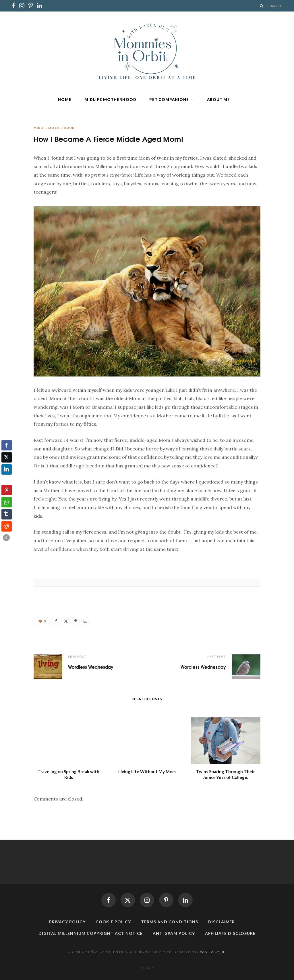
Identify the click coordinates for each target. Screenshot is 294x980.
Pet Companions (169, 100)
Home (65, 100)
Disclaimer (222, 922)
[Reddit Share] (7, 526)
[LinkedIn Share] (7, 469)
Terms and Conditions (170, 922)
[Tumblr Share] (7, 514)
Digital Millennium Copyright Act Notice (91, 933)
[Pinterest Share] (7, 490)
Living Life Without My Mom (147, 771)
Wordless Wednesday (91, 667)
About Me (219, 100)
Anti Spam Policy (174, 933)
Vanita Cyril (212, 952)
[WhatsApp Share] (7, 502)
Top (147, 968)
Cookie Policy (113, 922)
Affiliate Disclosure (230, 933)
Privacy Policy (67, 922)
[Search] (262, 6)
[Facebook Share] (7, 445)
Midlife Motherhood (110, 100)
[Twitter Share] (7, 457)
